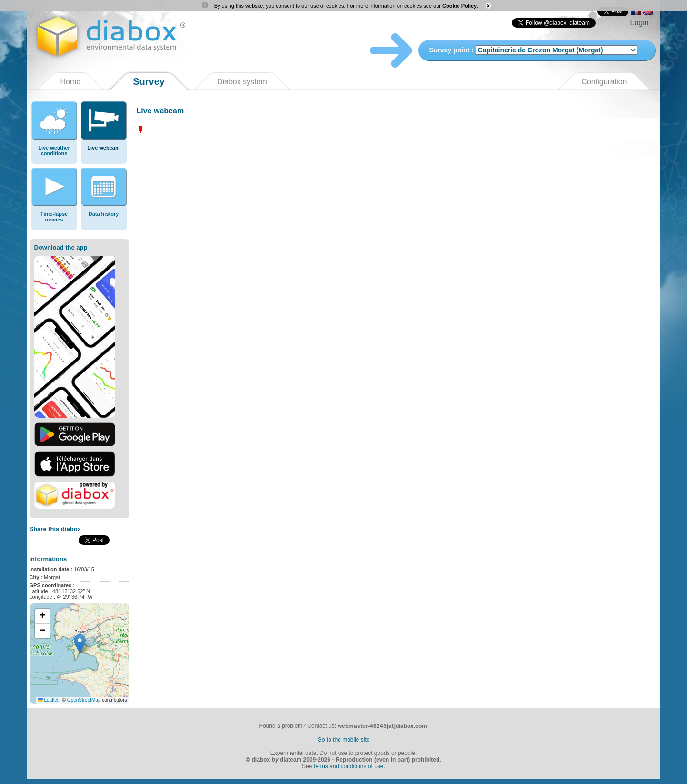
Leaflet (48, 700)
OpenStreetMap (84, 700)
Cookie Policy (459, 6)
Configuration (604, 82)
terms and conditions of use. (349, 766)
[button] (80, 644)
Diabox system (242, 82)
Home (71, 82)
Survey (149, 81)
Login (640, 23)
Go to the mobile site (343, 740)
